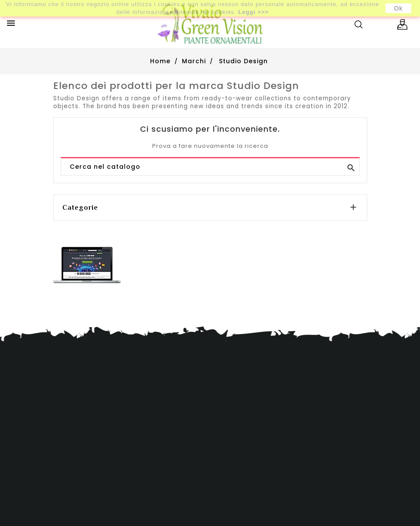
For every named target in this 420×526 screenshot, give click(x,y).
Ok (399, 8)
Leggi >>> (253, 12)
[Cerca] (210, 167)
